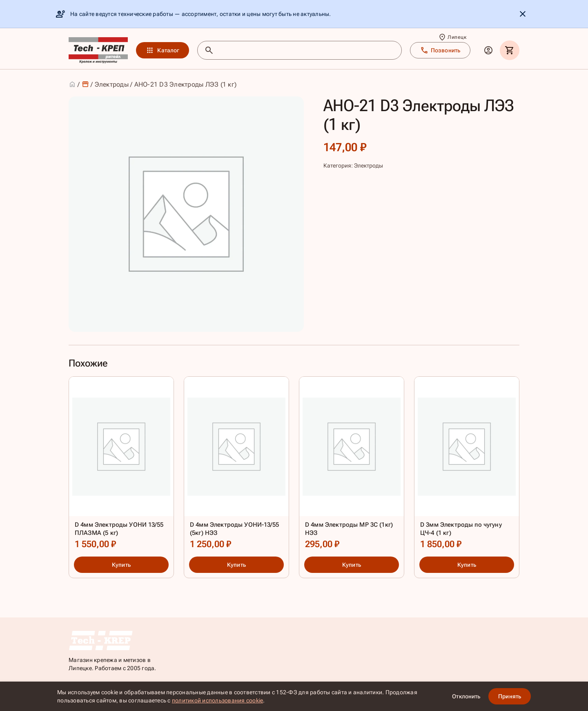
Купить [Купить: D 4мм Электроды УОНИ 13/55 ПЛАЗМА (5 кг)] (121, 565)
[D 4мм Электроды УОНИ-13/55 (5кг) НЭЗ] (236, 465)
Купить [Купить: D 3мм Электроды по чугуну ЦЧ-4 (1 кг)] (467, 565)
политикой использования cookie (218, 700)
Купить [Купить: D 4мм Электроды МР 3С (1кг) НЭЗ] (352, 565)
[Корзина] (510, 50)
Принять (510, 696)
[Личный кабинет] (488, 50)
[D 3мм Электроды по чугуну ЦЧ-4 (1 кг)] (467, 465)
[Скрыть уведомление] (523, 14)
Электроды (112, 84)
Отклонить (466, 696)
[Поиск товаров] (307, 50)
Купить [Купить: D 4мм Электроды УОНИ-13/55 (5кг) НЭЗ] (236, 565)
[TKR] (98, 50)
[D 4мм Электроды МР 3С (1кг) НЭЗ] (352, 465)
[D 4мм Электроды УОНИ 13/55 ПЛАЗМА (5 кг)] (121, 465)
